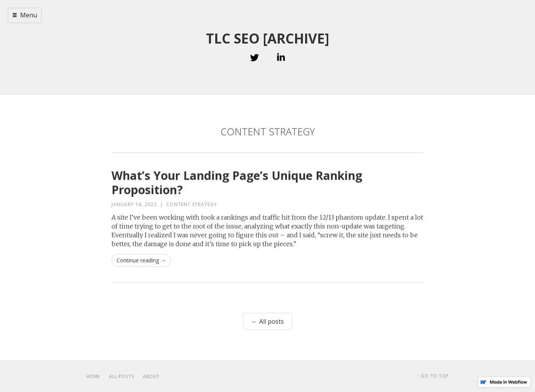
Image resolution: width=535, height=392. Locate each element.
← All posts (268, 321)
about (151, 376)
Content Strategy (192, 204)
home (93, 376)
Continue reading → (141, 260)
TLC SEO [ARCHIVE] (267, 39)
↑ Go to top (433, 376)
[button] (25, 15)
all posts (122, 376)
